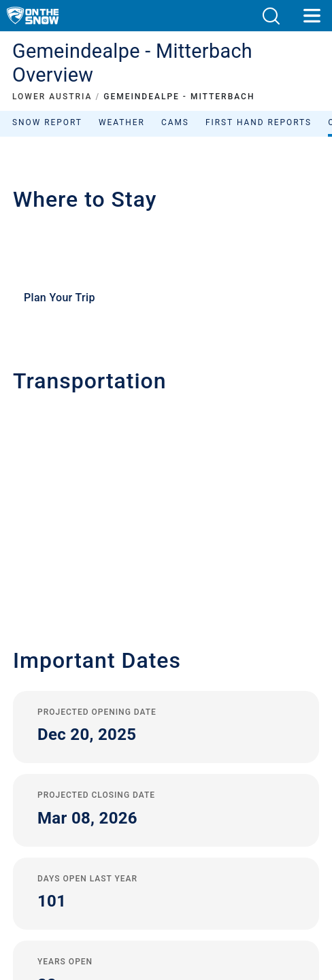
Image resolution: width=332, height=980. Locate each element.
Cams (175, 122)
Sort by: (203, 219)
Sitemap (166, 804)
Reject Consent (166, 835)
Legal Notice (166, 759)
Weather (122, 122)
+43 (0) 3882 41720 (73, 438)
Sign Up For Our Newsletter (166, 738)
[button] (271, 16)
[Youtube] (114, 876)
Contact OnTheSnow (166, 699)
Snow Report (47, 122)
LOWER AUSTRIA (52, 97)
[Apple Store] (209, 912)
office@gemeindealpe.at (92, 461)
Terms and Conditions (166, 789)
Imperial (188, 819)
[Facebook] (226, 876)
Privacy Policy (166, 774)
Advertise (166, 717)
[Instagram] (189, 876)
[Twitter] (151, 876)
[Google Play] (135, 912)
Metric (163, 819)
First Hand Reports (259, 122)
